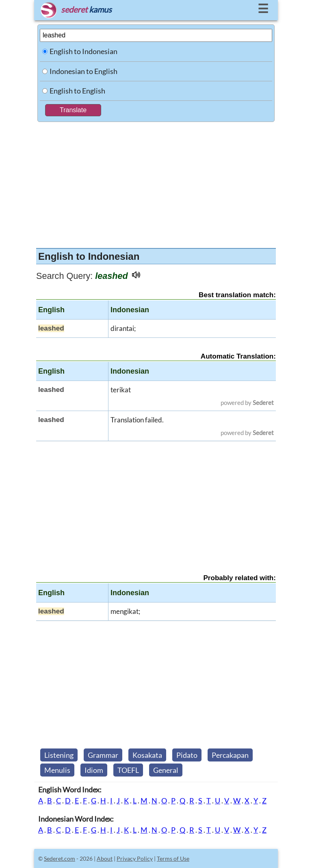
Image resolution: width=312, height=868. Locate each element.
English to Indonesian (83, 51)
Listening (59, 755)
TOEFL (128, 770)
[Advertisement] (156, 183)
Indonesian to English (83, 71)
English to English (77, 91)
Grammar (103, 755)
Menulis (57, 770)
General (166, 770)
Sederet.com (60, 858)
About (105, 858)
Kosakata (147, 755)
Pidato (187, 755)
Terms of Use (173, 858)
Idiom (94, 770)
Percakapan (230, 755)
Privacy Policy (135, 858)
